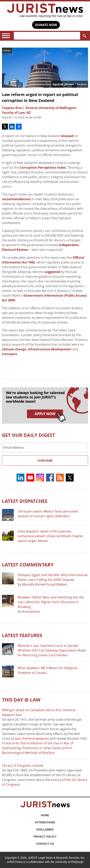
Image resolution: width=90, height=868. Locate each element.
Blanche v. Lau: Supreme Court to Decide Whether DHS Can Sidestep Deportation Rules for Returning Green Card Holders (52, 650)
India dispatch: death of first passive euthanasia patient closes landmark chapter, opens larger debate (51, 536)
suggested (52, 272)
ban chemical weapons (32, 738)
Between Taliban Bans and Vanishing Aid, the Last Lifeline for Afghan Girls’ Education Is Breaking (51, 602)
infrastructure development (50, 349)
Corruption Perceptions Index (43, 167)
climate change (14, 349)
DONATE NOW (46, 25)
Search (84, 36)
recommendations (16, 199)
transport (10, 354)
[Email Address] (45, 448)
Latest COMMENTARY (28, 565)
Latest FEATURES (22, 635)
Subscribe (45, 460)
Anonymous (31, 611)
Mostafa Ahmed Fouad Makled (45, 584)
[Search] (47, 36)
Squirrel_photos (63, 84)
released (67, 136)
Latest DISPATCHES (25, 501)
